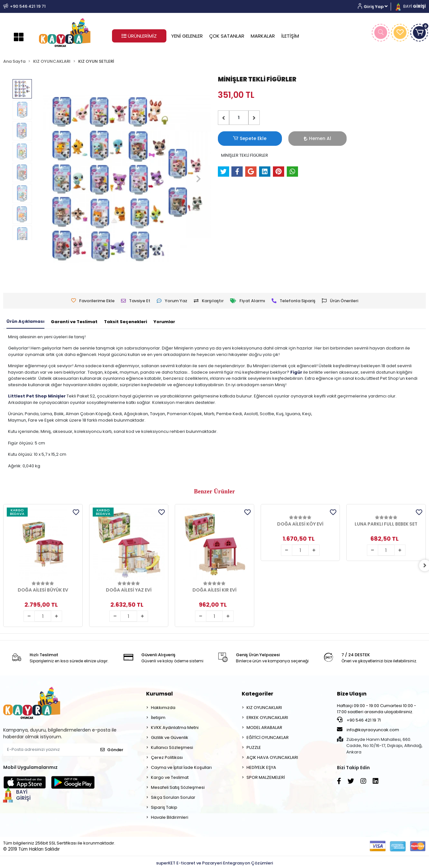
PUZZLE (254, 747)
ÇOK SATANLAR (227, 36)
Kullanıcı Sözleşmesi (172, 747)
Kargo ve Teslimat (170, 777)
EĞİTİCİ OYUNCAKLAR (268, 737)
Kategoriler (257, 694)
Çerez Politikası (167, 757)
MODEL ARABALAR (264, 728)
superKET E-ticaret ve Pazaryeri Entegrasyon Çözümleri (214, 863)
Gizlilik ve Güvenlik (170, 737)
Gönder (112, 750)
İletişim (158, 718)
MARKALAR (263, 36)
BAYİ (410, 6)
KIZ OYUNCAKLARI (264, 708)
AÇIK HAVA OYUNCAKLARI (272, 757)
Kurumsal (159, 694)
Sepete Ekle (239, 139)
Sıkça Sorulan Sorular (173, 797)
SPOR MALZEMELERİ (266, 777)
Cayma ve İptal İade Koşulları (181, 767)
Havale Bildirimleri (170, 817)
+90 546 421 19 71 (359, 720)
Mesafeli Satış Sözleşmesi (178, 787)
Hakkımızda (163, 708)
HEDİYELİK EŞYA (261, 767)
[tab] (25, 322)
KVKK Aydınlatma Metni (175, 728)
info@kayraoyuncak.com (368, 730)
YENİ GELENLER (187, 36)
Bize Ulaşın (352, 694)
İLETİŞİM (290, 36)
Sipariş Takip (164, 807)
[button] (375, 7)
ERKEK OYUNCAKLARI (267, 718)
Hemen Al (284, 138)
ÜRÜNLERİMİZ (139, 36)
